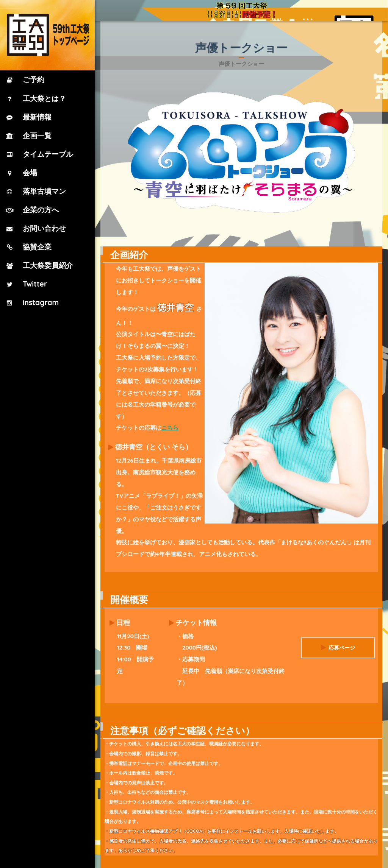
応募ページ (338, 641)
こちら (171, 428)
